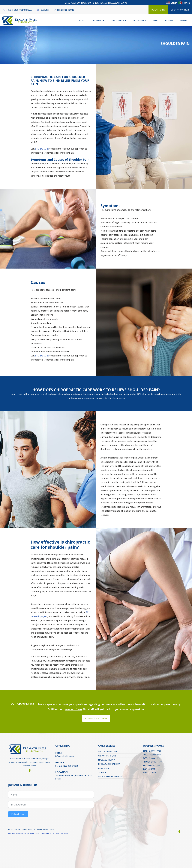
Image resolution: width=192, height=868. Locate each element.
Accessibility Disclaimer (44, 829)
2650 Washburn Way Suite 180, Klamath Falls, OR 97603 (96, 3)
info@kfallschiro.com (65, 756)
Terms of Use (27, 829)
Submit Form (18, 814)
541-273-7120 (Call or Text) (67, 766)
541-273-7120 (42, 148)
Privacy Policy (14, 829)
